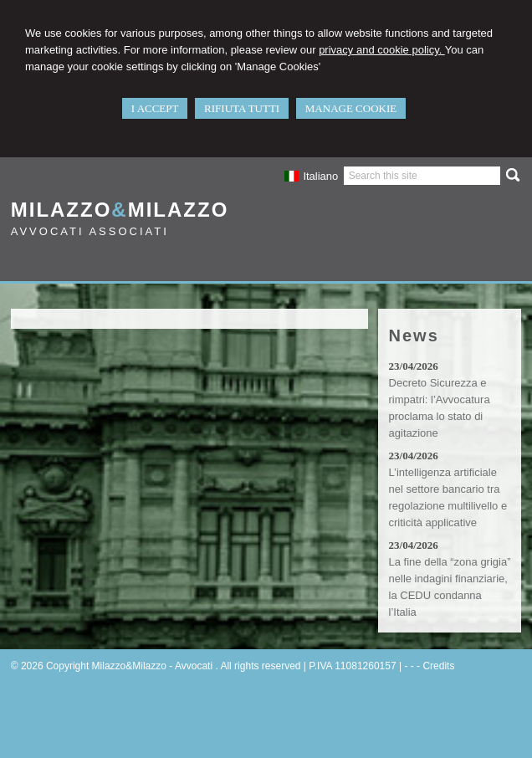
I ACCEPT (155, 108)
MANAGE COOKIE (351, 108)
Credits (438, 666)
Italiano (311, 176)
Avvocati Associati (90, 231)
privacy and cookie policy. (382, 50)
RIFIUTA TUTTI (242, 108)
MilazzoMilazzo (120, 210)
